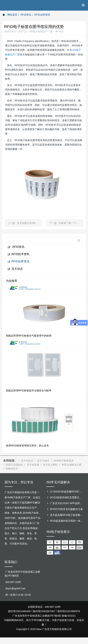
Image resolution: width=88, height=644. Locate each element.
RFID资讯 (26, 15)
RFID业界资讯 (42, 15)
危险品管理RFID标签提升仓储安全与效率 (29, 391)
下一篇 (66, 223)
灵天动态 (15, 269)
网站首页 (10, 15)
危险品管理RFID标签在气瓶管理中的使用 (29, 336)
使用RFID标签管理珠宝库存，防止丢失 (27, 446)
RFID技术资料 (19, 254)
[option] (44, 11)
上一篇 (25, 223)
